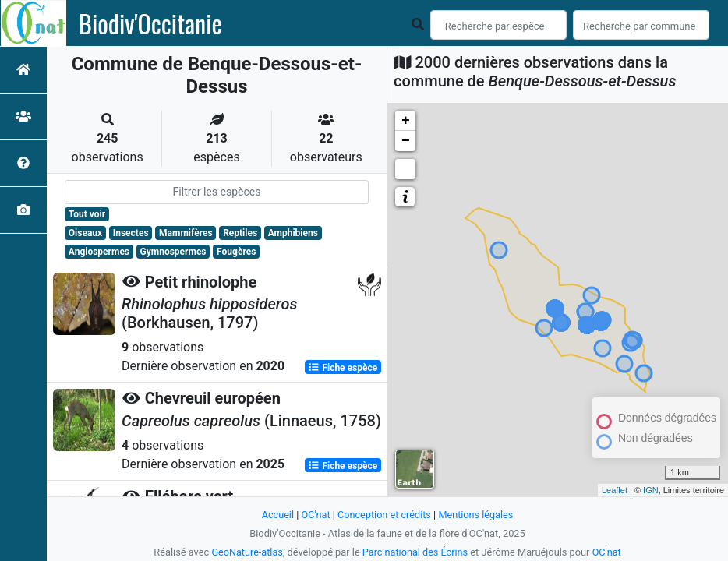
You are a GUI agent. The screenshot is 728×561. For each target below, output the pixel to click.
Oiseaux (85, 233)
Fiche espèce (343, 367)
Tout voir (87, 214)
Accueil (277, 515)
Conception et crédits (384, 515)
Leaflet (615, 490)
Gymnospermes (173, 252)
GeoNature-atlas (247, 552)
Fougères (236, 252)
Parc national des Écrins (415, 552)
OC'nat (315, 515)
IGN (651, 490)
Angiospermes (99, 252)
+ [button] (406, 121)
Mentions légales (477, 515)
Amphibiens (293, 233)
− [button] (406, 141)
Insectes (131, 233)
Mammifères (186, 233)
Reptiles (240, 233)
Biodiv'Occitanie (150, 23)
